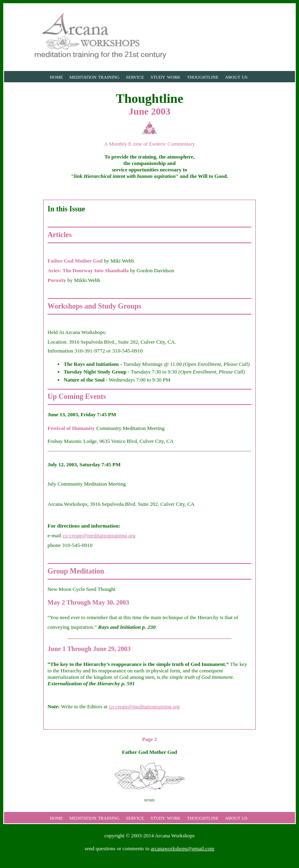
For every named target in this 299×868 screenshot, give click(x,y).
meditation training (94, 76)
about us (236, 76)
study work (165, 76)
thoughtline (203, 76)
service (135, 76)
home (56, 76)
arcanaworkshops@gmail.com (183, 848)
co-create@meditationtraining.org (99, 535)
